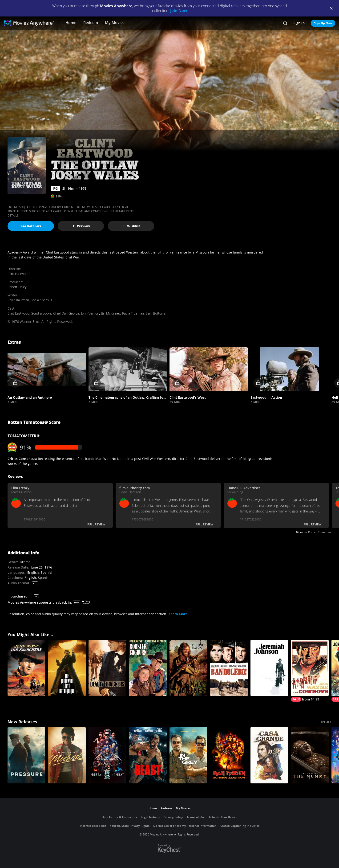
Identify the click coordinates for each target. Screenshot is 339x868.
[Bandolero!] (229, 668)
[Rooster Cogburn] (148, 668)
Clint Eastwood (18, 274)
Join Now (179, 11)
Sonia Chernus (42, 300)
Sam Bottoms (156, 313)
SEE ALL (326, 722)
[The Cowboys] (310, 671)
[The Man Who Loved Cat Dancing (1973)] (67, 668)
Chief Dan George (66, 313)
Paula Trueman (133, 313)
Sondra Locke (41, 313)
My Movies (115, 23)
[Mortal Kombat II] (107, 755)
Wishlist (131, 226)
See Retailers (31, 226)
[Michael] (67, 755)
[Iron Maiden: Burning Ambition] (229, 755)
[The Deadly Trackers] (107, 668)
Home (71, 23)
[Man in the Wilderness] (188, 668)
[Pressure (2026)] (26, 755)
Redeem (91, 23)
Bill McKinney (111, 313)
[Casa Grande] (269, 755)
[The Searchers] (26, 668)
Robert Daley (17, 287)
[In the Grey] (188, 755)
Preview (81, 226)
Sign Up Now (323, 23)
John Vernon (90, 313)
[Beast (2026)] (148, 755)
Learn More (178, 614)
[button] (47, 369)
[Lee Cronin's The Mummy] (310, 755)
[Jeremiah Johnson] (269, 668)
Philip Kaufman (18, 300)
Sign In (299, 23)
